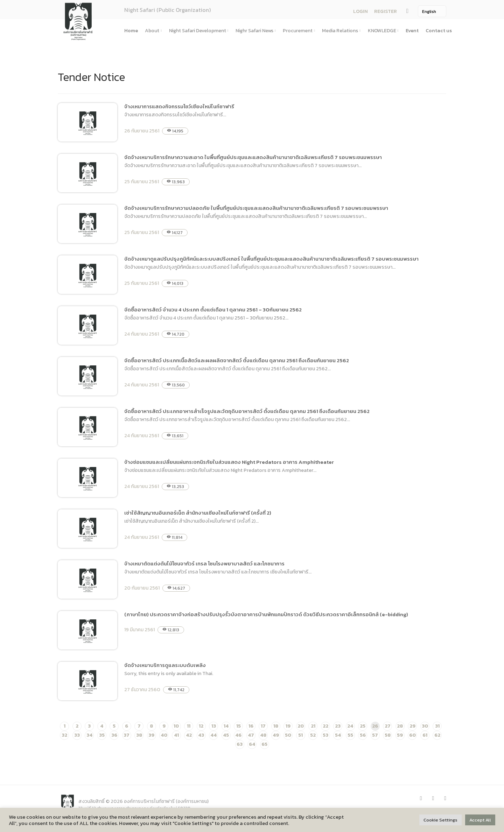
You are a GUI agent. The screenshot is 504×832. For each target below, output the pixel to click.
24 (350, 726)
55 (350, 735)
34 (89, 735)
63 (240, 744)
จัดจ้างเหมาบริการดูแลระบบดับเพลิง (165, 665)
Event (412, 31)
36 (114, 735)
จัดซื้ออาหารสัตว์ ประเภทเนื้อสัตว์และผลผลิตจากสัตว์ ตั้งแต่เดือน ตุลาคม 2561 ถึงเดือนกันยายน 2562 (237, 360)
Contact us (439, 31)
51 (300, 735)
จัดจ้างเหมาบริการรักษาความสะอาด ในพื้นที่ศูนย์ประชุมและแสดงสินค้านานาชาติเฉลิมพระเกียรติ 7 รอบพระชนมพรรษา (253, 157)
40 (164, 735)
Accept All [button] (480, 820)
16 (251, 726)
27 (388, 726)
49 (276, 735)
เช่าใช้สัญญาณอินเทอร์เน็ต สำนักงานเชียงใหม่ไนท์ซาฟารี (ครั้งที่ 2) (198, 513)
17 (263, 726)
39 (151, 735)
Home (131, 31)
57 (375, 735)
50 (288, 735)
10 (176, 726)
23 (338, 726)
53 (325, 735)
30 (425, 726)
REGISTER (386, 11)
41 (176, 735)
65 (264, 744)
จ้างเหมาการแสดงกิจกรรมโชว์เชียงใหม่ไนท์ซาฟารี (179, 106)
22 (325, 726)
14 (226, 726)
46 (238, 735)
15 (239, 726)
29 (412, 726)
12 (201, 726)
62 (437, 735)
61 (425, 735)
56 (363, 735)
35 (102, 735)
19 (288, 726)
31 (437, 726)
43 (201, 735)
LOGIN (360, 11)
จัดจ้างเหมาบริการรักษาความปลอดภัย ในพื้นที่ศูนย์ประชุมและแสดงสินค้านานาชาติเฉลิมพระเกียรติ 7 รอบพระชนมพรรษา (256, 208)
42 (189, 735)
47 (251, 735)
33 (77, 735)
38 (139, 735)
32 (64, 735)
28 (400, 726)
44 (213, 735)
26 (375, 726)
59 (400, 735)
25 (363, 726)
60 (412, 735)
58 (388, 735)
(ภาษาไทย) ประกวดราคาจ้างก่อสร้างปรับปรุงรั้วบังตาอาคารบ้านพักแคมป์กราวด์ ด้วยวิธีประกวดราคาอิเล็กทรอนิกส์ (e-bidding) (266, 614)
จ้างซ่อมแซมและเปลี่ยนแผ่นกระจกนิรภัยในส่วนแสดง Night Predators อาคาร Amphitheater (229, 462)
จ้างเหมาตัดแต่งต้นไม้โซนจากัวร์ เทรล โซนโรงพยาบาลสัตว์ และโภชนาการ (204, 563)
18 (276, 726)
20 (301, 726)
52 (313, 735)
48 (263, 735)
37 (127, 735)
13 (214, 726)
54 (338, 735)
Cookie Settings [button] (440, 820)
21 (313, 726)
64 (252, 744)
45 (226, 735)
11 (189, 726)
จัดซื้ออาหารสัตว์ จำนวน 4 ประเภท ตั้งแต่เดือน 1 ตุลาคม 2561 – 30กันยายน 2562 (213, 310)
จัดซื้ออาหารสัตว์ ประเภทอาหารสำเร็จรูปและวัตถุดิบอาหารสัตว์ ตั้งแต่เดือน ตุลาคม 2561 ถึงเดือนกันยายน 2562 (247, 411)
